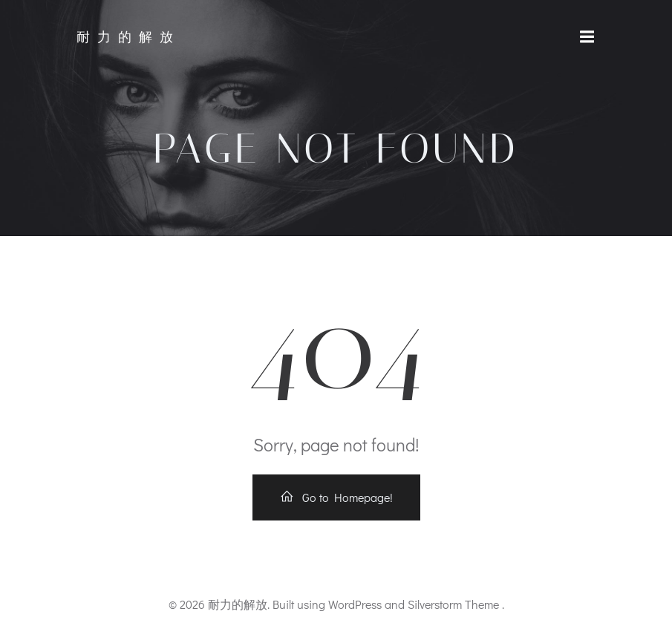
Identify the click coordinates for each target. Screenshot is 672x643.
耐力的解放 (128, 37)
